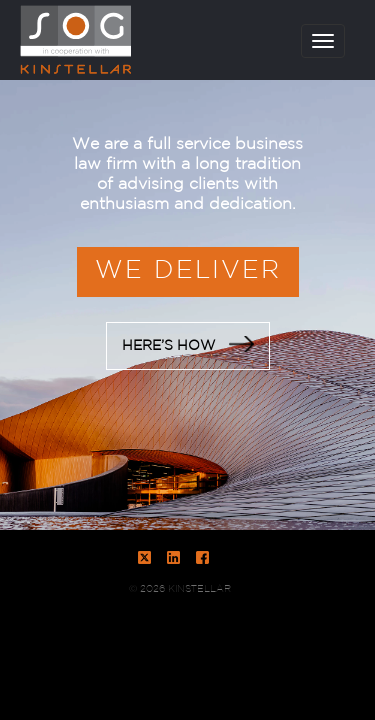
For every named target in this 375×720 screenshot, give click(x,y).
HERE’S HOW (188, 344)
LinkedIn (173, 557)
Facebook (202, 557)
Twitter (144, 557)
